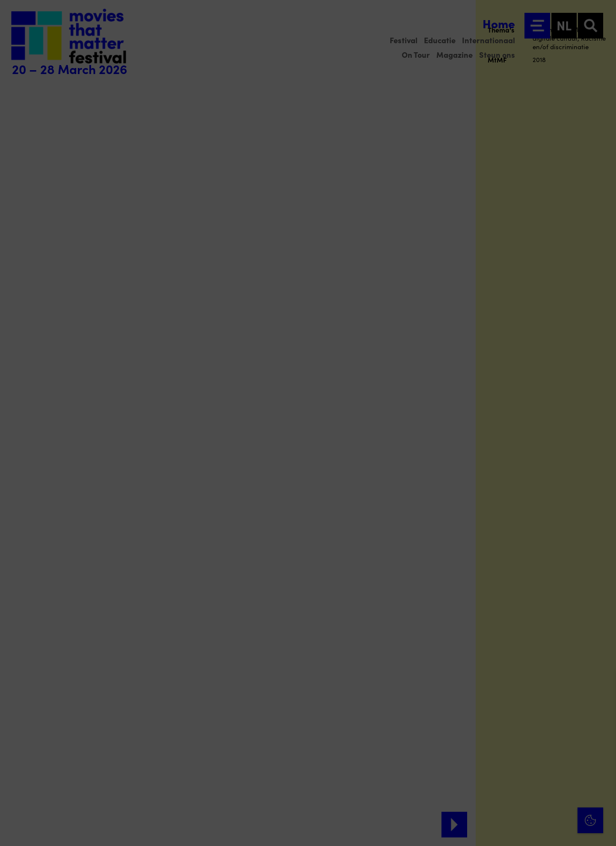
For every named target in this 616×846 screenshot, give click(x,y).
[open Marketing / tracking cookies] (602, 774)
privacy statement (509, 720)
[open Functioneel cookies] (602, 748)
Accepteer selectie (543, 830)
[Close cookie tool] (603, 686)
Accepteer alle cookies (543, 805)
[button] (535, 747)
